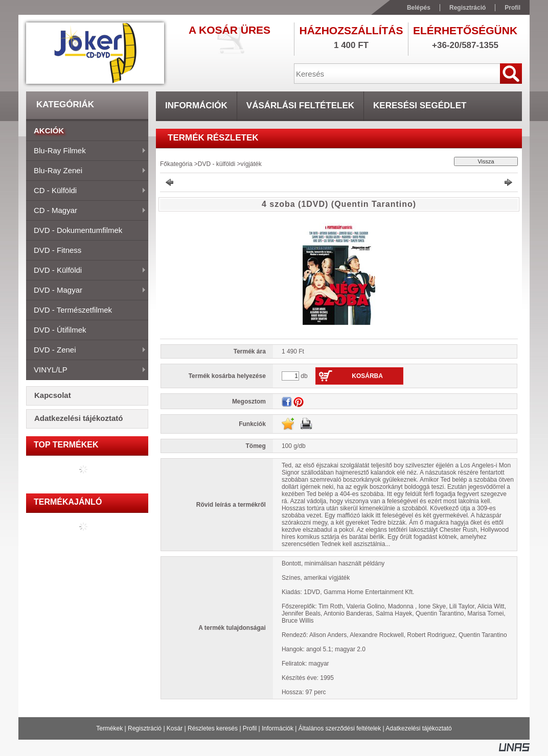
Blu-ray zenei (86, 171)
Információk (278, 728)
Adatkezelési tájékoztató (418, 728)
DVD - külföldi (86, 271)
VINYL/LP (86, 370)
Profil (250, 728)
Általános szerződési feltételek (340, 728)
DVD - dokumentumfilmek (78, 230)
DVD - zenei (86, 350)
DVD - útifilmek (60, 330)
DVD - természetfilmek (73, 310)
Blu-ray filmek (86, 151)
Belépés (419, 8)
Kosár (175, 728)
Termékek (109, 728)
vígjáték (251, 164)
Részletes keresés (213, 728)
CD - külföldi (86, 191)
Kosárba (367, 376)
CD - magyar (86, 211)
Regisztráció (145, 728)
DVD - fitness (58, 250)
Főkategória (176, 164)
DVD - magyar (86, 291)
